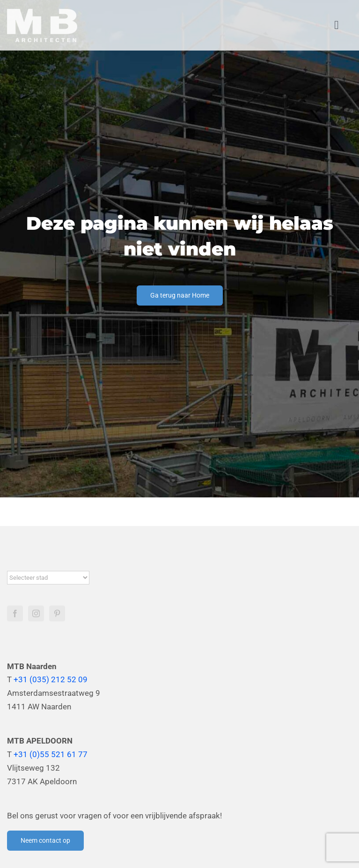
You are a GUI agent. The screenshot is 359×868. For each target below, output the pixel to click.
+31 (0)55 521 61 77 (51, 754)
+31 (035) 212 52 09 (51, 679)
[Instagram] (36, 613)
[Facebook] (15, 613)
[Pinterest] (57, 613)
